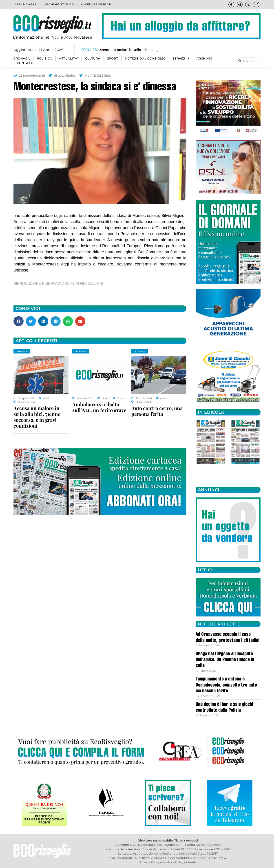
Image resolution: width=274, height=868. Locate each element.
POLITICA (44, 59)
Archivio (205, 59)
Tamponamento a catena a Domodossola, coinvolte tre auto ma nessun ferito (226, 685)
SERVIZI (181, 59)
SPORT (113, 59)
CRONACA (22, 59)
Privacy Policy (149, 862)
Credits (191, 862)
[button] (19, 321)
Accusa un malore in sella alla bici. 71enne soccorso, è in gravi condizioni (37, 417)
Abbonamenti (26, 4)
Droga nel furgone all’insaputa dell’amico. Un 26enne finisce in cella (225, 660)
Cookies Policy (173, 862)
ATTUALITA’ (69, 59)
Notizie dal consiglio (145, 59)
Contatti (25, 63)
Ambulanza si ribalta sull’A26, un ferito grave (99, 407)
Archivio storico (59, 4)
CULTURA (93, 59)
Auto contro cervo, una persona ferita (157, 411)
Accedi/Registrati (96, 4)
